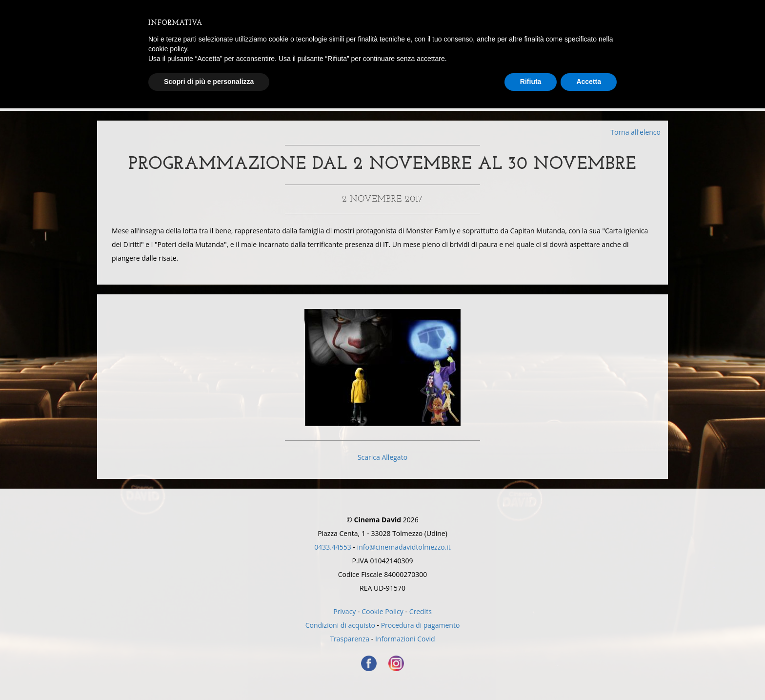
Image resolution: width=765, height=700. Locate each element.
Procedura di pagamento (421, 625)
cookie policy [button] (168, 49)
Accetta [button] (589, 82)
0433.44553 (333, 547)
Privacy (344, 611)
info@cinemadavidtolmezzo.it (404, 547)
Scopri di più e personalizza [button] (209, 82)
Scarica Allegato (382, 457)
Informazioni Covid (405, 639)
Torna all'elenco (635, 132)
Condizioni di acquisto (340, 625)
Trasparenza (350, 639)
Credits (421, 611)
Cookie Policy (382, 611)
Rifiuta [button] (531, 82)
